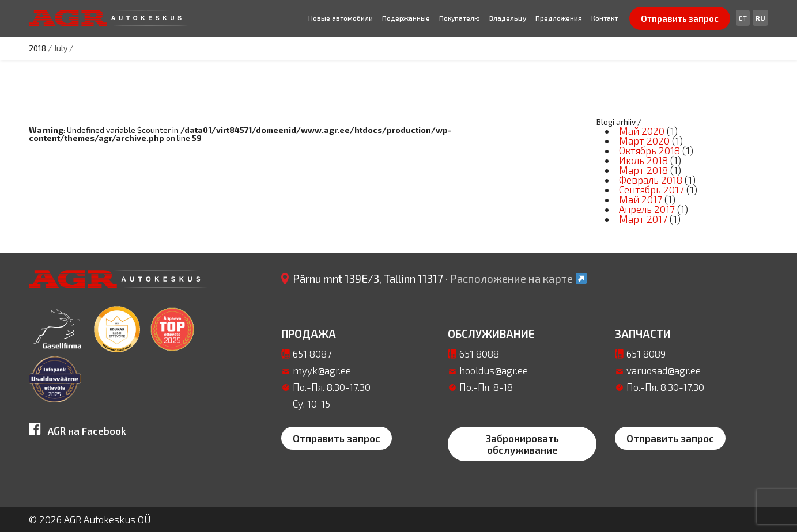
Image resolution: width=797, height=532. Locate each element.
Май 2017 (641, 199)
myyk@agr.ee (322, 370)
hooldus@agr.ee (494, 370)
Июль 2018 (643, 160)
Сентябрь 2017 (651, 189)
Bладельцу (508, 18)
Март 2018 (643, 170)
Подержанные (406, 18)
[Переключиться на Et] (743, 18)
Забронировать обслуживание (522, 444)
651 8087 (312, 354)
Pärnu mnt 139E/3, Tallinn (440, 278)
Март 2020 (644, 140)
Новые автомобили (341, 18)
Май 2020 (642, 131)
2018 (37, 48)
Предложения (559, 18)
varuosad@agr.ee (664, 370)
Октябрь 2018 (649, 150)
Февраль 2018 (651, 180)
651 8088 (479, 354)
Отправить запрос (680, 18)
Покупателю (460, 18)
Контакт (605, 18)
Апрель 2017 (647, 209)
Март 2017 (643, 219)
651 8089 (646, 354)
